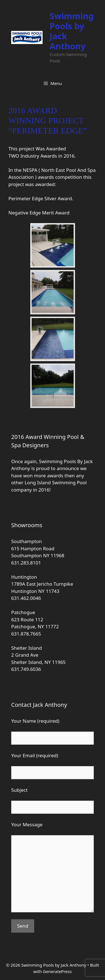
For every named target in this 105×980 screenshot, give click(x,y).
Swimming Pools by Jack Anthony (72, 31)
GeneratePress (57, 971)
